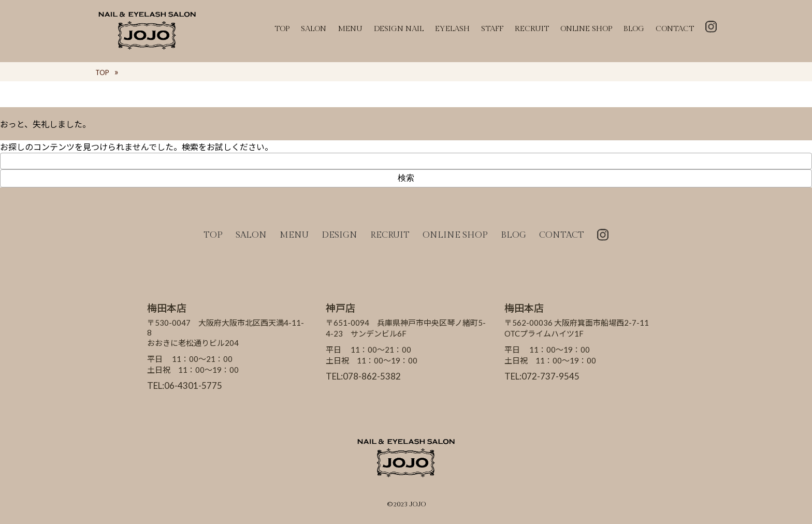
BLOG (634, 29)
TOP (282, 29)
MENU (350, 29)
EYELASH (452, 29)
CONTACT (675, 29)
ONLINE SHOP (586, 29)
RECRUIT (532, 29)
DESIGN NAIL (399, 29)
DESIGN (339, 235)
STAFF (492, 29)
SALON (314, 29)
